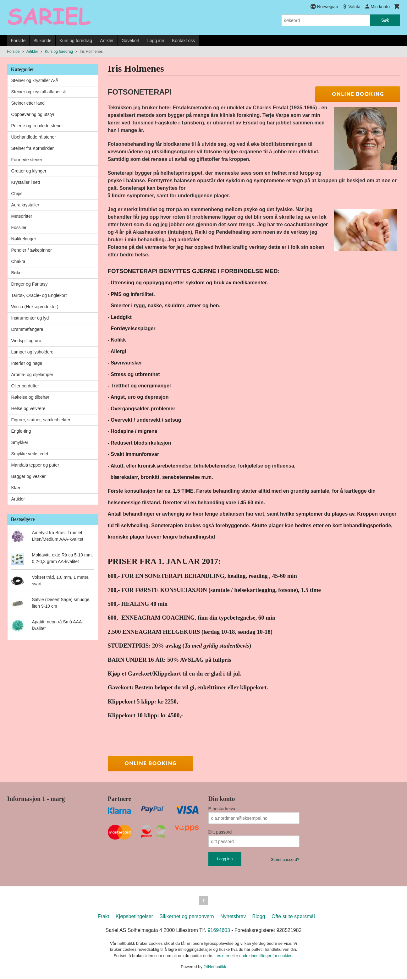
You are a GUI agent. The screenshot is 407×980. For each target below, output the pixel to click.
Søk (385, 20)
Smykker (20, 442)
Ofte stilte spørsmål (293, 917)
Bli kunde (42, 41)
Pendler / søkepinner (32, 250)
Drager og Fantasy (30, 284)
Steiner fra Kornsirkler (33, 148)
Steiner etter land (28, 103)
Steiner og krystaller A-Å (35, 80)
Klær (16, 488)
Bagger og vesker (29, 476)
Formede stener (27, 160)
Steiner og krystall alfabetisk (39, 92)
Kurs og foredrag (76, 41)
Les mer (223, 956)
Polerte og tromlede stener (37, 126)
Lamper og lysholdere (33, 352)
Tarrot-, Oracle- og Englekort (39, 295)
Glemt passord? (285, 860)
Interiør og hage (27, 363)
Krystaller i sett (26, 182)
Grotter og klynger (29, 171)
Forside (18, 41)
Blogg (259, 917)
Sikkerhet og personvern (187, 917)
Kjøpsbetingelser (134, 917)
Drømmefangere (27, 329)
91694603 (219, 931)
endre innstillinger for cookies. (266, 956)
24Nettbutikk (215, 967)
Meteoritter (22, 216)
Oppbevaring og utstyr (33, 114)
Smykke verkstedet (30, 454)
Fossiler (19, 227)
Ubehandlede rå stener (34, 137)
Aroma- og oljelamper (32, 375)
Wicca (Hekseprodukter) (35, 307)
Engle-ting (21, 431)
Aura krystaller (25, 205)
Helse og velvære (28, 408)
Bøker (17, 273)
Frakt (103, 917)
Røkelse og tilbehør (30, 397)
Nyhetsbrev (233, 917)
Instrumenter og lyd (30, 318)
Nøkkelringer (24, 239)
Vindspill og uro (26, 341)
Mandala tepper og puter (35, 465)
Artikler (107, 41)
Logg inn (156, 41)
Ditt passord (220, 832)
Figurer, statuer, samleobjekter (41, 420)
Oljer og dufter (25, 386)
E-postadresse (223, 809)
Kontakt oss (183, 41)
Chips (17, 194)
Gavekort (131, 41)
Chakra (18, 261)
